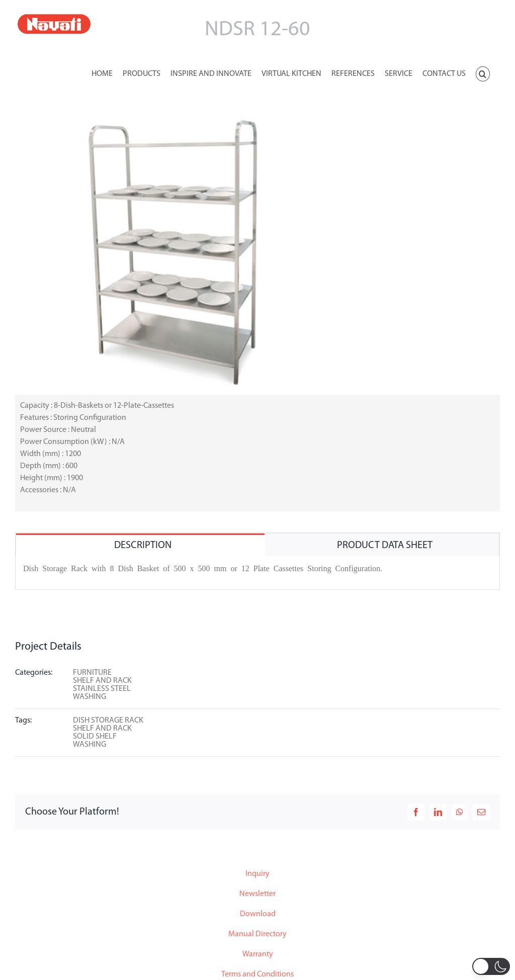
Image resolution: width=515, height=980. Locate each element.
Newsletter (257, 894)
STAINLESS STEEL (102, 689)
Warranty (258, 954)
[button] (483, 73)
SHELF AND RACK (102, 681)
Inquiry (257, 874)
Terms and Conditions (257, 974)
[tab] (140, 545)
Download (258, 914)
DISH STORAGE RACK (108, 721)
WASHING (90, 697)
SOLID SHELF (95, 737)
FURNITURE (92, 673)
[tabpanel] (257, 573)
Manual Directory (257, 934)
